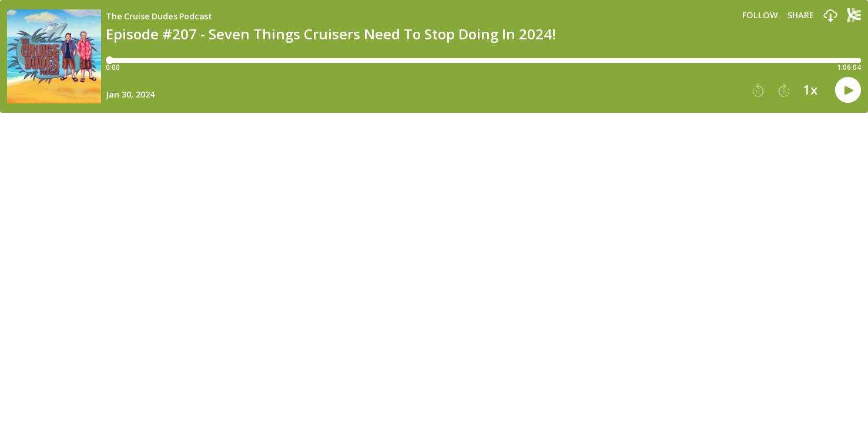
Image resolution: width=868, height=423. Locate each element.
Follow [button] (760, 15)
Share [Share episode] (801, 15)
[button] (830, 16)
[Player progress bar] (483, 61)
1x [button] (810, 90)
